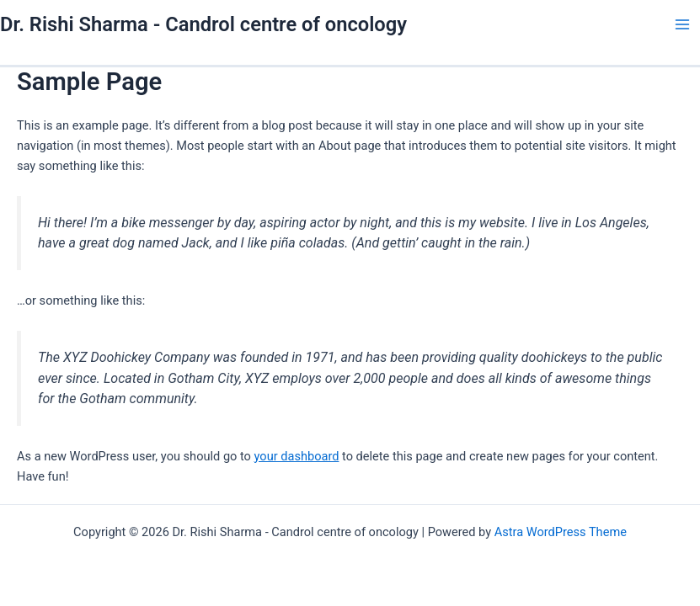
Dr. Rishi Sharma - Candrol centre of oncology (203, 24)
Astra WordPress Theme (561, 532)
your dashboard (297, 456)
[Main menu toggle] (682, 24)
